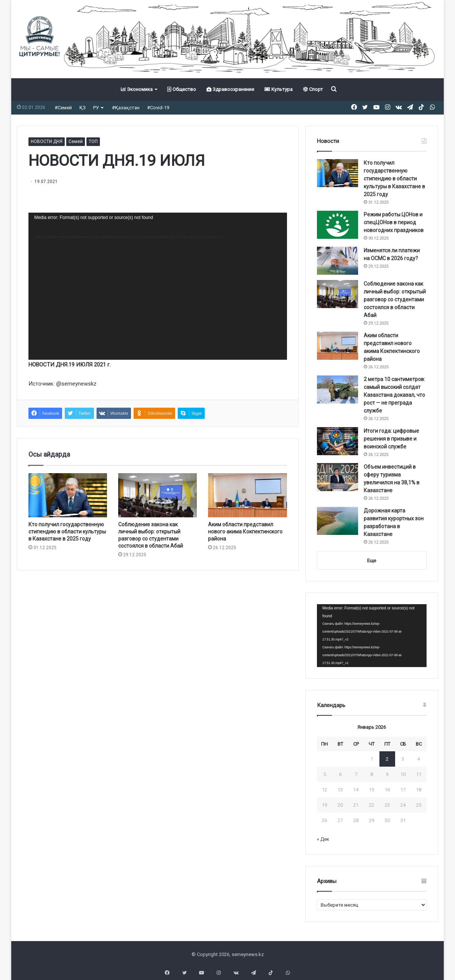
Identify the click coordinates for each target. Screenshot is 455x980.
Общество (182, 89)
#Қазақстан (126, 108)
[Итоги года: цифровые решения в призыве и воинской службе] (338, 441)
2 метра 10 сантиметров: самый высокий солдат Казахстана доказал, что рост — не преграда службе (394, 395)
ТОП (93, 141)
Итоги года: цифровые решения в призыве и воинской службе (391, 439)
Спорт (313, 89)
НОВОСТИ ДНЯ (47, 141)
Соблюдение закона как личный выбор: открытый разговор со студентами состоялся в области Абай (395, 299)
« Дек (323, 839)
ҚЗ (83, 108)
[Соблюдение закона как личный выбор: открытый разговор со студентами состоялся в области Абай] (158, 495)
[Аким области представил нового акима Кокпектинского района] (247, 495)
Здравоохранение (230, 89)
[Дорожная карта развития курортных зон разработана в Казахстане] (338, 521)
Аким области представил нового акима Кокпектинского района (245, 532)
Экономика (137, 89)
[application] (158, 286)
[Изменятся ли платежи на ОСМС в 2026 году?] (338, 261)
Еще (372, 561)
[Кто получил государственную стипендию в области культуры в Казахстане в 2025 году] (68, 495)
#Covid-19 (158, 108)
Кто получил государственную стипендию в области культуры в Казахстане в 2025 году (67, 532)
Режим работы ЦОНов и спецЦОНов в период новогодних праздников (394, 222)
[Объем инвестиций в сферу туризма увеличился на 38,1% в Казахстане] (338, 477)
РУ (96, 108)
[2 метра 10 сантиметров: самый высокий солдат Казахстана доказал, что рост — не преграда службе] (338, 389)
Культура (279, 89)
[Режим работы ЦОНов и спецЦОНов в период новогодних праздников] (338, 225)
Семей (76, 141)
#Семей (63, 108)
